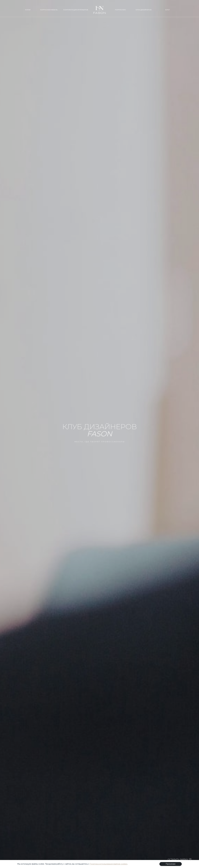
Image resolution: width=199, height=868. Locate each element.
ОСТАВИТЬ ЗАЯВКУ (179, 859)
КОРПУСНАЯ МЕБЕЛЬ (49, 10)
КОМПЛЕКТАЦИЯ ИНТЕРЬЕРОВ (76, 10)
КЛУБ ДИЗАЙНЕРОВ (144, 10)
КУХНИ (28, 10)
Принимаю (171, 864)
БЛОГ (168, 10)
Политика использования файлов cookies (109, 864)
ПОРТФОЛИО (120, 10)
